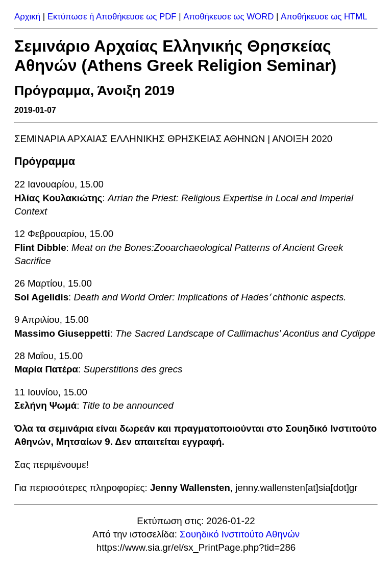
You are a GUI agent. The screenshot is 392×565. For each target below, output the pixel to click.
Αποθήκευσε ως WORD (228, 17)
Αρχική (27, 17)
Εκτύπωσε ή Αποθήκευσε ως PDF (112, 17)
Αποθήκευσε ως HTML (324, 17)
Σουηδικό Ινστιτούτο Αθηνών (240, 534)
